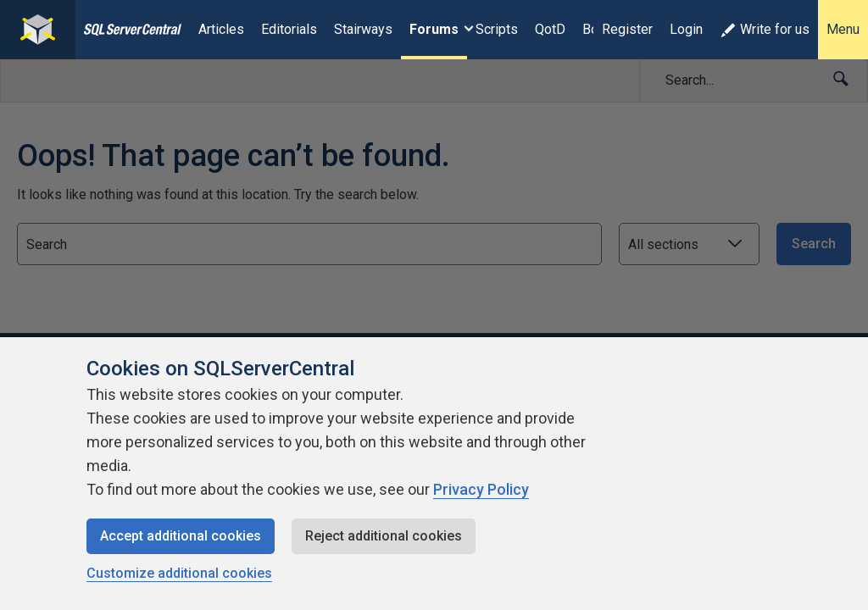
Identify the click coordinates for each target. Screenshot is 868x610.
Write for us (765, 30)
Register (627, 29)
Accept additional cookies (181, 536)
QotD (550, 29)
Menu (843, 29)
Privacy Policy (481, 489)
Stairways (363, 29)
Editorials (289, 29)
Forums (434, 29)
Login (686, 29)
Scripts (497, 29)
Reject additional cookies (384, 536)
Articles (221, 29)
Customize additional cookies (179, 573)
